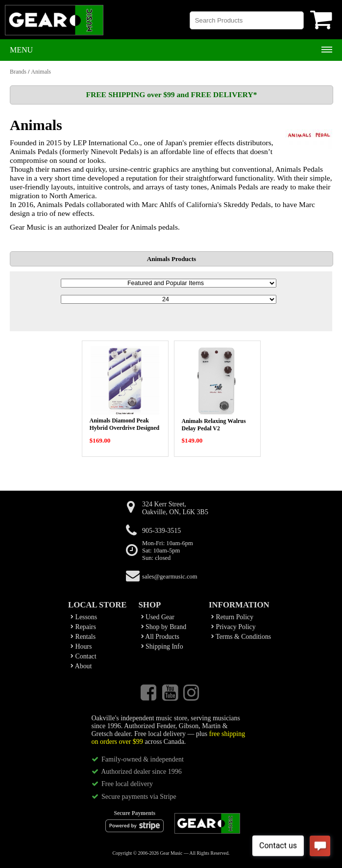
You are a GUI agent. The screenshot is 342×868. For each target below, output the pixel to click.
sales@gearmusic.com (170, 577)
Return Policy (232, 617)
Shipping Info (162, 646)
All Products (160, 637)
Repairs (83, 627)
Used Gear (158, 617)
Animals (41, 72)
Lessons (84, 617)
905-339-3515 (161, 531)
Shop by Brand (164, 627)
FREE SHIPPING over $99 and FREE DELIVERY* (171, 94)
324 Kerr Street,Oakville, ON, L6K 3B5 (175, 508)
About (81, 666)
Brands (18, 72)
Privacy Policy (233, 627)
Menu (21, 50)
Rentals (83, 637)
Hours (81, 646)
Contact (84, 656)
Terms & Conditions (241, 637)
